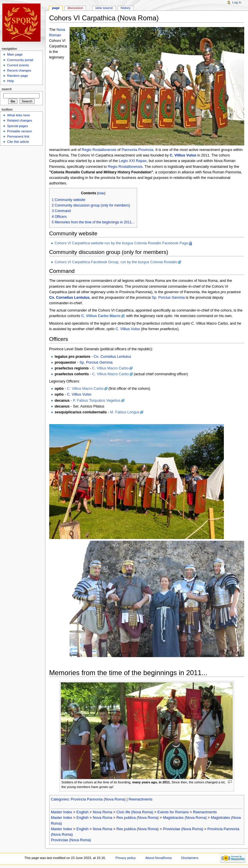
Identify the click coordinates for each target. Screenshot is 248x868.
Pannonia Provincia (138, 150)
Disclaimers (190, 858)
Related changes (20, 120)
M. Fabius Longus (125, 412)
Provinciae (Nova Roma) (183, 829)
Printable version (19, 131)
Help (10, 81)
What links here (18, 115)
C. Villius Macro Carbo (110, 368)
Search (7, 89)
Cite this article (18, 142)
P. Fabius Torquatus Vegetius (96, 401)
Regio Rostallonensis (99, 150)
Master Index (62, 812)
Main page (15, 54)
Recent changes (19, 70)
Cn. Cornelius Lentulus (69, 298)
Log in (237, 2)
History (126, 8)
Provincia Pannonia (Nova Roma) (98, 799)
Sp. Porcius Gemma (168, 298)
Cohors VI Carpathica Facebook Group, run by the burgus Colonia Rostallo (116, 262)
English (82, 812)
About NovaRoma (158, 858)
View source (104, 8)
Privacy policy (126, 858)
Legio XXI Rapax (133, 161)
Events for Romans (173, 812)
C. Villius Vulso (183, 155)
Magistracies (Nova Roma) (185, 818)
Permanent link (18, 136)
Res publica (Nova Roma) (138, 818)
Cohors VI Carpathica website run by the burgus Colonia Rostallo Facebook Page (121, 243)
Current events (18, 65)
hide (101, 193)
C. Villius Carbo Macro (101, 316)
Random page (17, 76)
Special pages (17, 126)
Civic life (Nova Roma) (135, 812)
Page (56, 8)
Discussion (75, 8)
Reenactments (141, 799)
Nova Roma (103, 812)
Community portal (20, 60)
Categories (60, 799)
